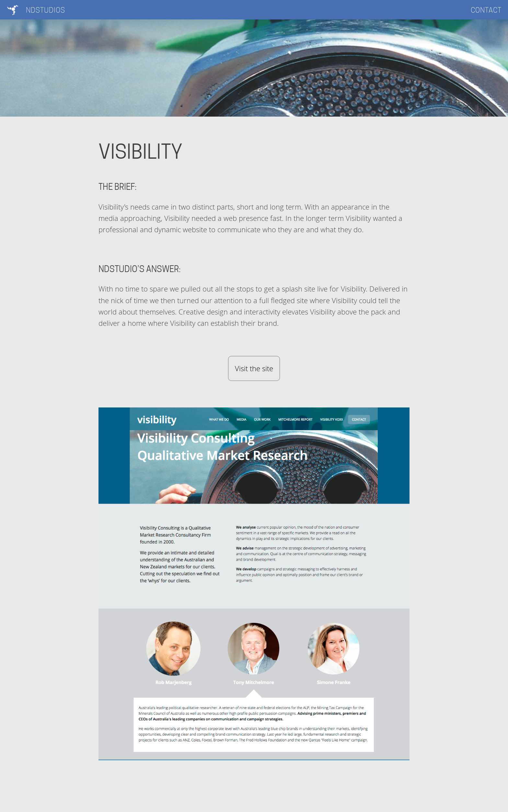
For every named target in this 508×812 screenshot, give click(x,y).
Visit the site (254, 368)
